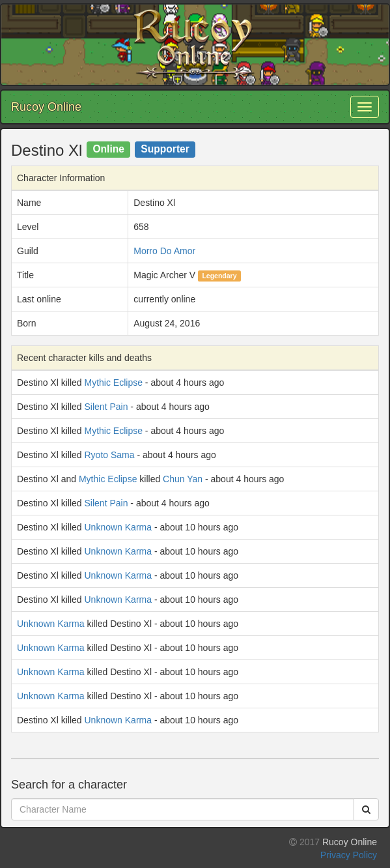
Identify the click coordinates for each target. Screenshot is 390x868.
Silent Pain (106, 407)
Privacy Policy (349, 855)
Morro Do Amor (164, 251)
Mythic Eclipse (114, 383)
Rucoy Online (46, 107)
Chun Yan (183, 479)
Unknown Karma (118, 527)
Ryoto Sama (110, 455)
